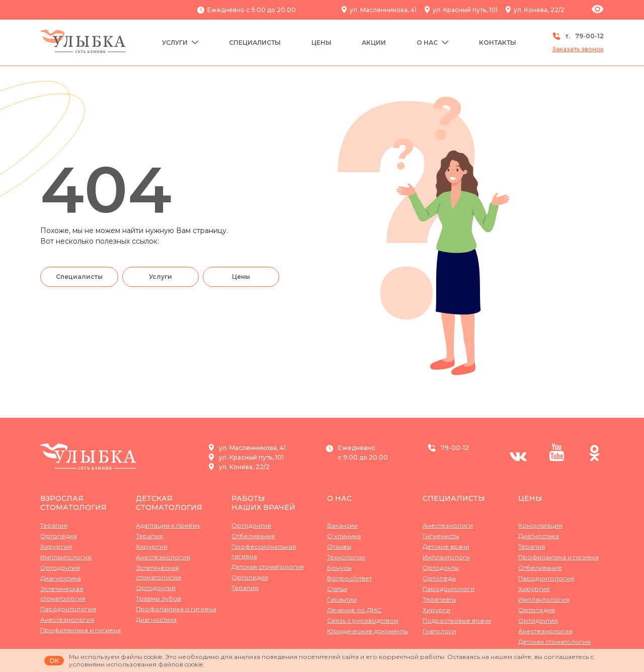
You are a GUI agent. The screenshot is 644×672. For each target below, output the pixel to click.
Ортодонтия (60, 568)
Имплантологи (446, 557)
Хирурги (436, 610)
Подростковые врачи (457, 620)
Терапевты (439, 599)
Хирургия (56, 546)
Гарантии (342, 599)
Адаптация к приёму (168, 525)
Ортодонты (441, 568)
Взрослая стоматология (73, 503)
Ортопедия (59, 536)
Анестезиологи (448, 525)
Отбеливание (253, 536)
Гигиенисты (441, 536)
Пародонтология (68, 609)
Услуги (180, 43)
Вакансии (342, 525)
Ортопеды (439, 578)
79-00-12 (455, 448)
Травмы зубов (158, 598)
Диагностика (61, 578)
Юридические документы (368, 631)
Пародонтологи (449, 589)
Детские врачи (446, 546)
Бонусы (339, 568)
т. (578, 36)
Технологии (346, 557)
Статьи (337, 589)
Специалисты (255, 43)
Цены (321, 43)
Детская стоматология (169, 503)
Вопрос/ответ (349, 578)
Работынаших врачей (263, 503)
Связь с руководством (363, 620)
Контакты (498, 43)
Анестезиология (67, 619)
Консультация (540, 525)
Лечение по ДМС (354, 610)
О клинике (344, 536)
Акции (374, 43)
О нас (433, 43)
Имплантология (66, 557)
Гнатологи (439, 631)
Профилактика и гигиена (80, 630)
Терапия (54, 525)
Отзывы (339, 546)
